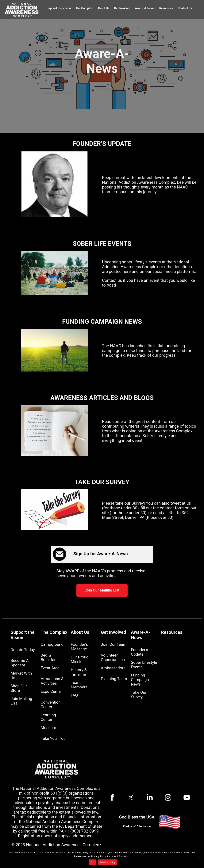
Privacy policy (108, 862)
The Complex (84, 8)
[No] (199, 858)
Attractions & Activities (52, 681)
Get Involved (122, 8)
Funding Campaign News (140, 680)
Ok (92, 862)
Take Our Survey (139, 695)
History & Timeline (79, 672)
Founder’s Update (139, 652)
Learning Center (48, 717)
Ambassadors (113, 668)
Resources (166, 8)
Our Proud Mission (80, 659)
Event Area (50, 668)
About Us (103, 8)
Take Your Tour (54, 738)
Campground (52, 644)
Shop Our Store (19, 688)
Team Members (79, 685)
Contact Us (185, 8)
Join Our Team (114, 644)
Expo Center (51, 691)
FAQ (74, 695)
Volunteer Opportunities (113, 657)
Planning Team (114, 679)
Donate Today (23, 650)
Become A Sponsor (20, 663)
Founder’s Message (79, 647)
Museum (48, 728)
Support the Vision (59, 8)
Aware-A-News (145, 8)
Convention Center (51, 705)
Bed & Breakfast (49, 657)
